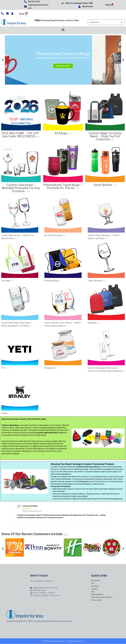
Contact (94, 589)
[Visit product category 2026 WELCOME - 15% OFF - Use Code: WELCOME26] (21, 115)
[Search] (103, 22)
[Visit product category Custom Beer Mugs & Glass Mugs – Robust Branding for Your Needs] (20, 305)
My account (96, 581)
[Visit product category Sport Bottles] (105, 165)
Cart (93, 583)
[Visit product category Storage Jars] (63, 349)
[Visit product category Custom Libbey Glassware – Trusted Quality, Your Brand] (106, 218)
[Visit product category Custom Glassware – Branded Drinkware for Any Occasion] (21, 168)
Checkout (95, 586)
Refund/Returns (97, 595)
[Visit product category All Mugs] (63, 113)
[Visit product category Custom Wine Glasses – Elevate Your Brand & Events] (20, 218)
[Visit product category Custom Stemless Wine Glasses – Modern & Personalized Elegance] (63, 305)
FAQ (93, 592)
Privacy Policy (97, 600)
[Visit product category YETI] (20, 349)
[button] (63, 30)
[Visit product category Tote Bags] (20, 262)
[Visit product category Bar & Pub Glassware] (63, 216)
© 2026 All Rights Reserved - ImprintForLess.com (63, 641)
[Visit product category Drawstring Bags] (63, 262)
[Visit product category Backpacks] (106, 304)
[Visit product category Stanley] (20, 394)
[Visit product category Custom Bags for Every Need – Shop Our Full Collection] (105, 116)
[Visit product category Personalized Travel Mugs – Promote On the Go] (63, 166)
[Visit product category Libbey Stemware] (106, 262)
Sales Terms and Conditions (102, 597)
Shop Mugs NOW (63, 66)
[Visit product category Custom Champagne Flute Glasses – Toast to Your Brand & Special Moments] (106, 351)
